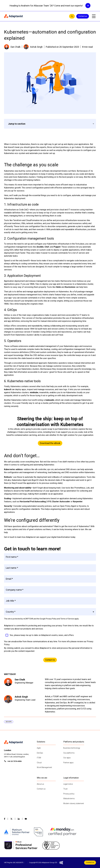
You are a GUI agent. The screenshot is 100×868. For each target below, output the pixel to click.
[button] (50, 612)
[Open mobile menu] (94, 16)
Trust (65, 789)
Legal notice (68, 784)
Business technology (72, 748)
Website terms (69, 799)
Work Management (44, 767)
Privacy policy (69, 794)
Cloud (39, 763)
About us (40, 784)
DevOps (40, 753)
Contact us (83, 16)
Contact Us (50, 660)
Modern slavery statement (74, 803)
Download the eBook (50, 443)
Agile (39, 748)
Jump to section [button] (17, 124)
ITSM (39, 758)
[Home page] (35, 16)
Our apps (67, 758)
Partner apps (68, 763)
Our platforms (69, 753)
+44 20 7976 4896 (14, 761)
